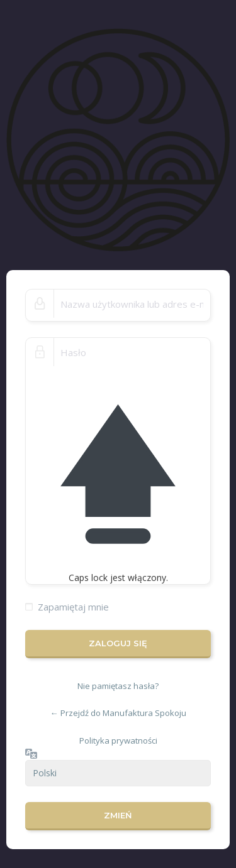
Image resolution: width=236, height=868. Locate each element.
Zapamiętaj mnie (73, 607)
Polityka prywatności (118, 741)
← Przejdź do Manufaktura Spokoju (118, 713)
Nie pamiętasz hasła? (118, 686)
